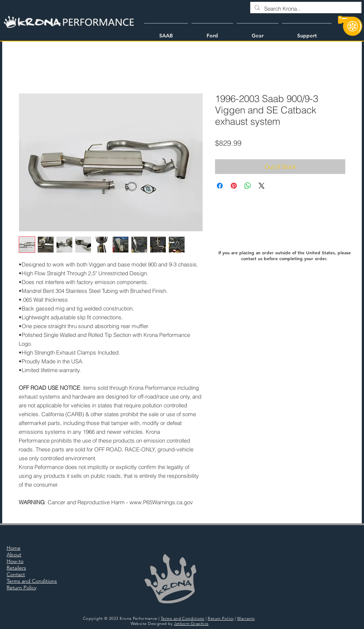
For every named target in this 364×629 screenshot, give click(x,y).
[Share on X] (262, 186)
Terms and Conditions (183, 618)
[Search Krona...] (305, 9)
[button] (166, 32)
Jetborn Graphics (191, 623)
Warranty (246, 618)
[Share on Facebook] (220, 186)
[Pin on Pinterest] (234, 186)
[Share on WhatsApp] (248, 186)
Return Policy (221, 618)
